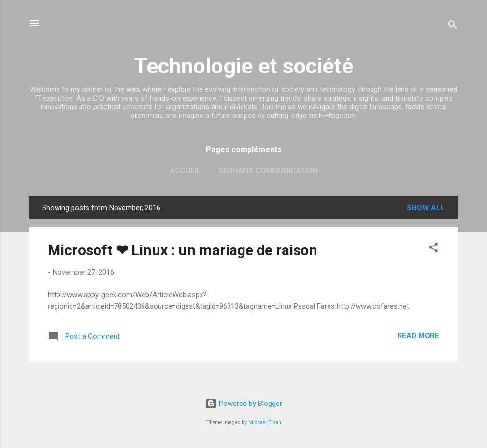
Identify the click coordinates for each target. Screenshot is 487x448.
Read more (418, 336)
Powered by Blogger (244, 404)
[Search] (453, 26)
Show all (426, 208)
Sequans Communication (268, 171)
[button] (433, 249)
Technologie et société (244, 66)
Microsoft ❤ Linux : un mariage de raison (183, 250)
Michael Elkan (265, 423)
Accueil (185, 171)
